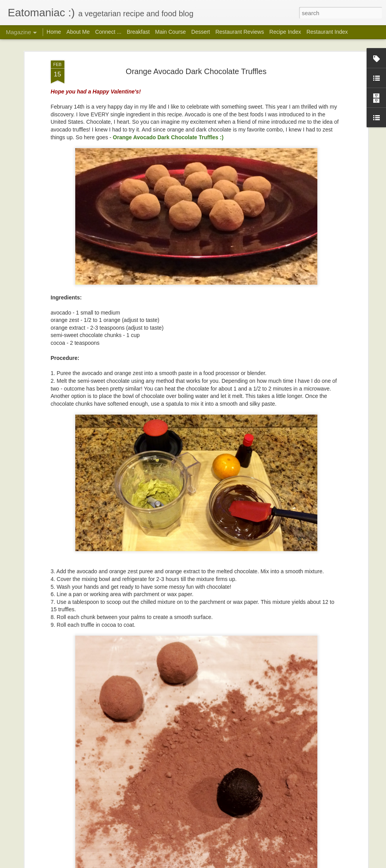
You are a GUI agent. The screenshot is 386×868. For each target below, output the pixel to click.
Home (54, 32)
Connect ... (108, 32)
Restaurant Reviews (240, 32)
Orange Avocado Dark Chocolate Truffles (196, 71)
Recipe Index (285, 32)
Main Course (170, 32)
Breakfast (138, 32)
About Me (78, 32)
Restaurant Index (327, 32)
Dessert (201, 32)
